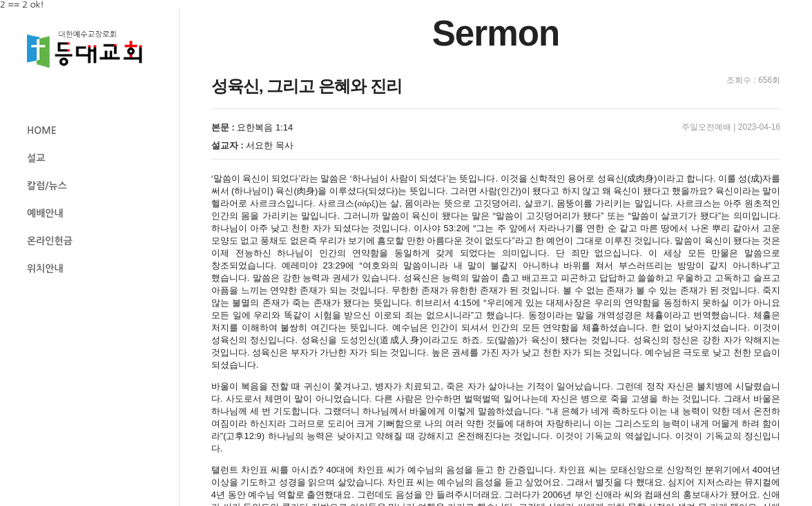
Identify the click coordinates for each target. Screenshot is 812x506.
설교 (36, 158)
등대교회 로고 (90, 49)
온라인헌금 (50, 241)
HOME (42, 130)
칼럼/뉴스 (47, 186)
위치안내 (45, 269)
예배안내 (45, 213)
